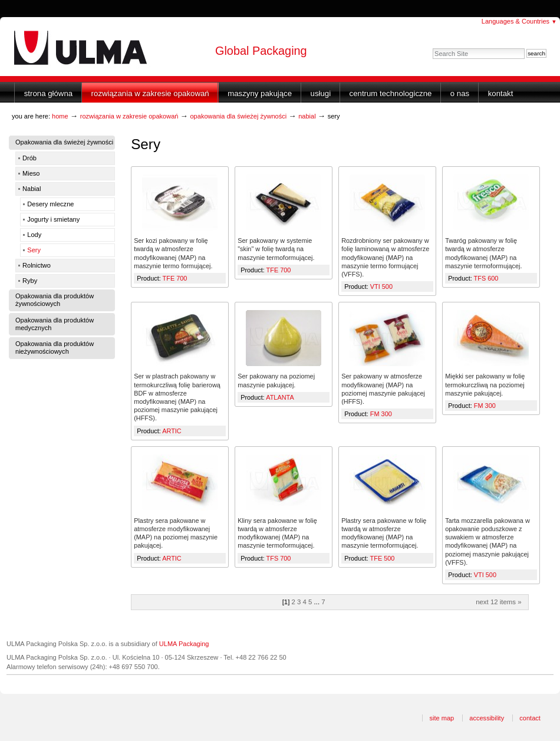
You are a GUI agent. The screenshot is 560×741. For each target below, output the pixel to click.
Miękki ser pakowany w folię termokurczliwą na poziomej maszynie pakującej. (485, 384)
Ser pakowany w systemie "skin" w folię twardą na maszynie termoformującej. (276, 249)
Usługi (321, 93)
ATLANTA (280, 397)
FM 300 (381, 414)
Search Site (432, 48)
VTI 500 (381, 286)
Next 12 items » (498, 602)
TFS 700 (279, 558)
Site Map (442, 718)
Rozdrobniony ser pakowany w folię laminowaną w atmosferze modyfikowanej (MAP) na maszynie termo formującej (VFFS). (385, 257)
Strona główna (48, 93)
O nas (460, 93)
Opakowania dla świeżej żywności (238, 116)
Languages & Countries (519, 21)
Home (60, 116)
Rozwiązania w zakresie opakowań (150, 93)
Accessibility (487, 718)
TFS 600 (486, 278)
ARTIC (172, 431)
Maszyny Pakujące (260, 93)
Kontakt (501, 93)
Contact (530, 718)
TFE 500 (383, 558)
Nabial (307, 116)
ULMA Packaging (184, 644)
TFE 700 (175, 278)
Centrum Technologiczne (391, 93)
